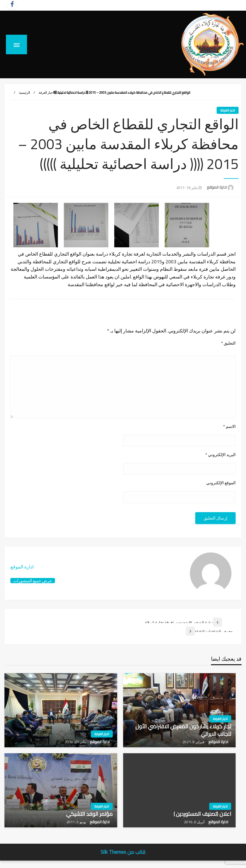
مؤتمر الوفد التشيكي (89, 814)
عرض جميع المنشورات (33, 580)
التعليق (228, 343)
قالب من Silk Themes (123, 852)
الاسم (229, 427)
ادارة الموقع (216, 187)
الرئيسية (24, 93)
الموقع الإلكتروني (221, 483)
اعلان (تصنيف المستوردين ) (202, 814)
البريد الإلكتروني (220, 455)
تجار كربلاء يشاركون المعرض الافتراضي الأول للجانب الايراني (183, 730)
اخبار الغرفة (46, 93)
